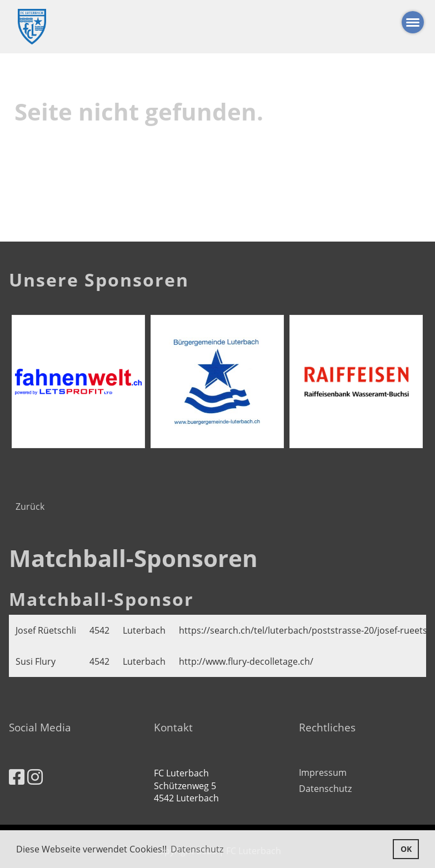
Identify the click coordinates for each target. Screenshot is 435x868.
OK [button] (406, 849)
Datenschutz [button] (197, 849)
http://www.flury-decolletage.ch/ (246, 661)
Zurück (30, 506)
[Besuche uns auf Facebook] (17, 777)
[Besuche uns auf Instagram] (35, 777)
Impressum (323, 772)
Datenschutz (325, 789)
